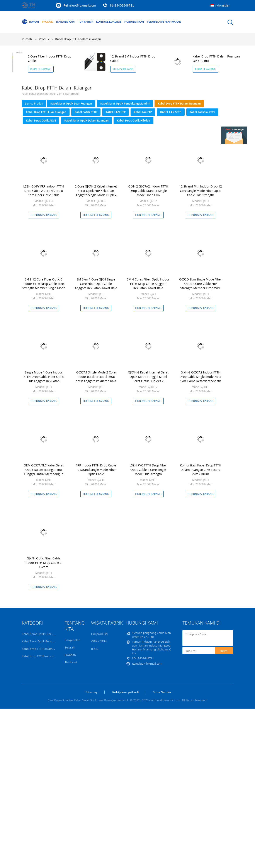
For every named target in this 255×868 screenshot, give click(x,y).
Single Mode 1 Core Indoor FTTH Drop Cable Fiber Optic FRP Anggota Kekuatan (44, 377)
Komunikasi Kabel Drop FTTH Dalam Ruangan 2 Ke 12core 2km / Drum (200, 470)
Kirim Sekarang (41, 69)
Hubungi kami (134, 22)
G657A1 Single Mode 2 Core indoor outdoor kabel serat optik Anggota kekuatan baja (96, 377)
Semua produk (34, 104)
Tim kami (71, 662)
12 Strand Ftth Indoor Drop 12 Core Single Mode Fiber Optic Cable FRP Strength (201, 191)
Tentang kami (65, 22)
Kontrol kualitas (109, 22)
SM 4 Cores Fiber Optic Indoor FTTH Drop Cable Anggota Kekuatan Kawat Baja (148, 284)
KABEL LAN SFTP (171, 112)
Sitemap (92, 692)
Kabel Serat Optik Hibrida (133, 121)
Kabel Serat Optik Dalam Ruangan (86, 121)
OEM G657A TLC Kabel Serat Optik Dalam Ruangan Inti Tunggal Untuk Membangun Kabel (43, 472)
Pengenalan (72, 640)
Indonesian (222, 5)
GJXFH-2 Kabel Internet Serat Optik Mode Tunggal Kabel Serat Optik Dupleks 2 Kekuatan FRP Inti (148, 379)
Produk (47, 22)
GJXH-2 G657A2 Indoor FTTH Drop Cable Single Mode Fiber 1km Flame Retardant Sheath (200, 377)
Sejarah (70, 647)
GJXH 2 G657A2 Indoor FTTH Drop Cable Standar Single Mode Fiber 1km (148, 191)
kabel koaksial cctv (202, 112)
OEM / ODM (99, 641)
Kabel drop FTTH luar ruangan (46, 112)
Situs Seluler (162, 692)
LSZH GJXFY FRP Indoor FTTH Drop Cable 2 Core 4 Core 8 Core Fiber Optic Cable (44, 191)
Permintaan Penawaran (164, 22)
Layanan (70, 655)
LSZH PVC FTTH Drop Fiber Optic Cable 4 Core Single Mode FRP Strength (148, 470)
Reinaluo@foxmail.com (80, 5)
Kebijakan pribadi (126, 692)
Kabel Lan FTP (143, 112)
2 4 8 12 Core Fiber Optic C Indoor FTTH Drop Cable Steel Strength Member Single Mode (44, 284)
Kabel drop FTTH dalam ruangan (78, 39)
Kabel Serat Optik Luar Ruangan (71, 104)
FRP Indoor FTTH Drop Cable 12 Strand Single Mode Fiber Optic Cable (96, 470)
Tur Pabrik (86, 22)
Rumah (30, 22)
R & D (95, 649)
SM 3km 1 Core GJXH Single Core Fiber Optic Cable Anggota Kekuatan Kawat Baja (96, 284)
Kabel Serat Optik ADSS (41, 121)
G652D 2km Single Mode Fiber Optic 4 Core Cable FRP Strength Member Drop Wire (201, 284)
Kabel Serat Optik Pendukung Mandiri (125, 104)
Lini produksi (100, 634)
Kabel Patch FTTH (86, 112)
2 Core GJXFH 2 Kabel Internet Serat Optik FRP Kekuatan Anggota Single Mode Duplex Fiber (96, 193)
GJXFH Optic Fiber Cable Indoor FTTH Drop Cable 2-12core (43, 563)
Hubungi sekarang (43, 215)
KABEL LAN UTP (116, 112)
